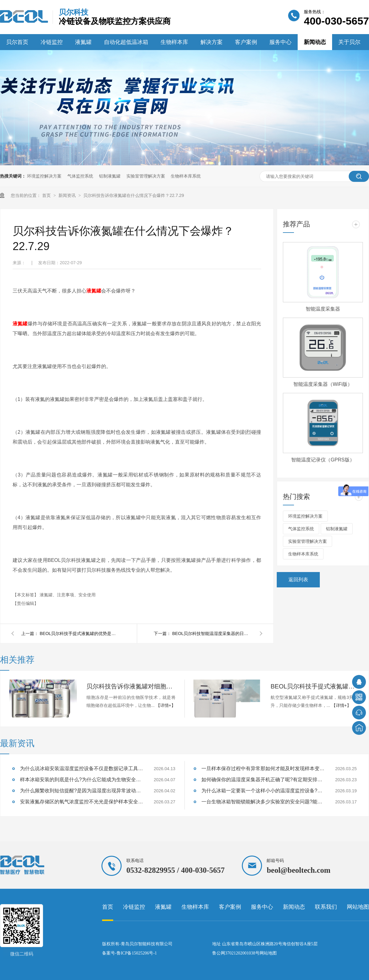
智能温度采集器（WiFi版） (323, 384)
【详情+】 (166, 705)
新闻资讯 (68, 195)
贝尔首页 (17, 42)
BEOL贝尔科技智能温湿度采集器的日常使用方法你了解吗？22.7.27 (212, 633)
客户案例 (246, 42)
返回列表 (298, 580)
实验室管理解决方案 (146, 176)
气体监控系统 (80, 176)
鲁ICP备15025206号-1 (137, 953)
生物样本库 (174, 42)
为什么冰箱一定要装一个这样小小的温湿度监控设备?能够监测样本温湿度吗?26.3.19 (263, 791)
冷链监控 (52, 42)
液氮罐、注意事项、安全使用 (68, 595)
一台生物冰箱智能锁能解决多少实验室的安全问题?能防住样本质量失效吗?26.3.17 (263, 802)
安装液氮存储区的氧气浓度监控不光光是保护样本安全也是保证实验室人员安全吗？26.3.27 (81, 802)
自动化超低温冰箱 (126, 42)
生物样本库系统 (186, 176)
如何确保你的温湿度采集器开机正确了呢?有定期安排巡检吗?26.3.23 (263, 780)
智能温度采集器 (323, 309)
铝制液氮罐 (110, 176)
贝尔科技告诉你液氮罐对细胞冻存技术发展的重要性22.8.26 (131, 686)
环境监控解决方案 (44, 176)
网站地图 (358, 907)
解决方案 (212, 42)
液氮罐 (83, 42)
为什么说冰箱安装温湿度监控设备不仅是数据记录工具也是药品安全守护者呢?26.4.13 (81, 768)
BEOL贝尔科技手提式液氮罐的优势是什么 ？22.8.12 (80, 633)
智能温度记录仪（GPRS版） (323, 460)
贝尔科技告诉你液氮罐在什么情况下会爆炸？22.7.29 (134, 195)
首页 (47, 195)
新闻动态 (315, 42)
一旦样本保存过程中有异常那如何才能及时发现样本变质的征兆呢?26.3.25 (263, 768)
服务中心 (280, 42)
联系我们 (326, 907)
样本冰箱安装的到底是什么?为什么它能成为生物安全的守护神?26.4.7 (81, 780)
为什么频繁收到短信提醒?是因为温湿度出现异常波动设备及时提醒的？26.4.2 (81, 791)
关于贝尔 (349, 42)
